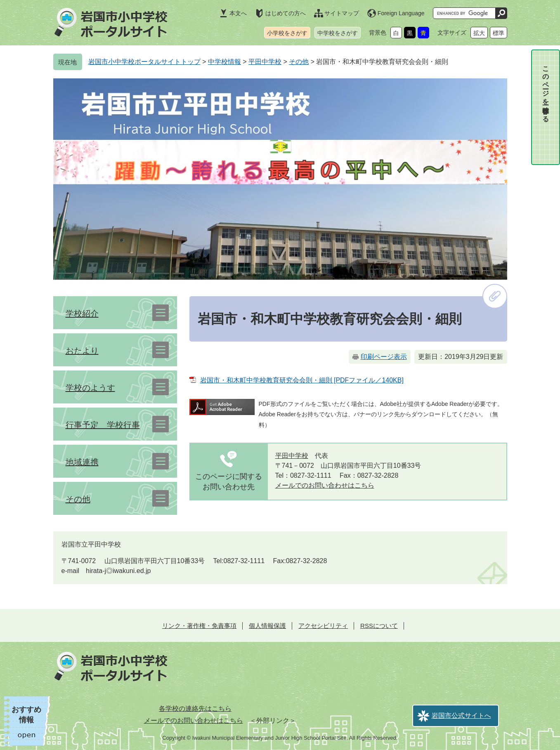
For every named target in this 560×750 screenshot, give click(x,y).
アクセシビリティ (323, 626)
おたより (82, 351)
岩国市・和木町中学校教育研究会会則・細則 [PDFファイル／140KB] (302, 380)
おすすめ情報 (26, 715)
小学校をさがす (287, 33)
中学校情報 (224, 62)
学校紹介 (82, 314)
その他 (299, 62)
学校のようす (90, 388)
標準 (499, 33)
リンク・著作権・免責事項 (199, 626)
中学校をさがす (338, 33)
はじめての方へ (286, 13)
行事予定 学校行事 (103, 425)
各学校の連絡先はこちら (195, 709)
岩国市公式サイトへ (461, 716)
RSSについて (379, 626)
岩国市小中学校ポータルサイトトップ (144, 62)
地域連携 (82, 462)
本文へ (238, 13)
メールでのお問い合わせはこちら (325, 485)
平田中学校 (265, 62)
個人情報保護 (267, 626)
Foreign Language (401, 13)
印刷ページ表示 (384, 357)
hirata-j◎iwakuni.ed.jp (118, 571)
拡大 (479, 33)
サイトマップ (342, 13)
